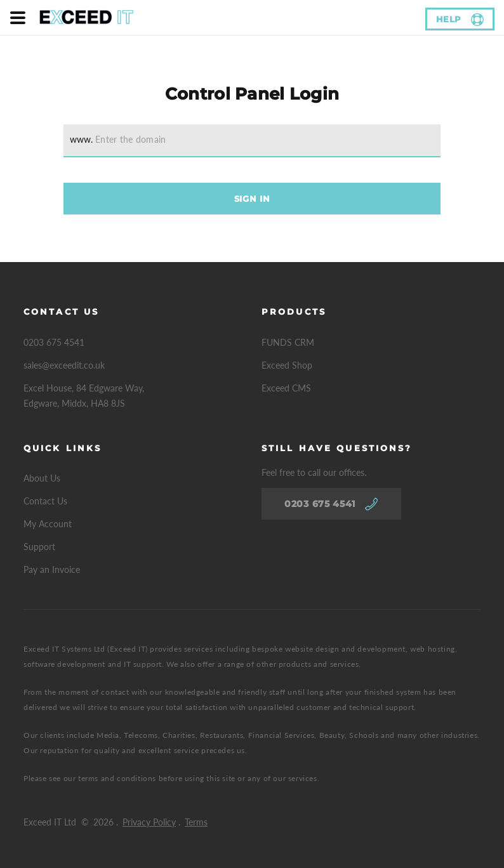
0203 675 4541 (54, 342)
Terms (196, 822)
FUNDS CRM (288, 342)
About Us (42, 478)
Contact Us (45, 501)
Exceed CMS (286, 388)
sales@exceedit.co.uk (64, 365)
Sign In (252, 199)
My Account (48, 524)
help (449, 19)
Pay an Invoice (52, 569)
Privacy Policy (149, 822)
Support (39, 547)
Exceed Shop (287, 365)
